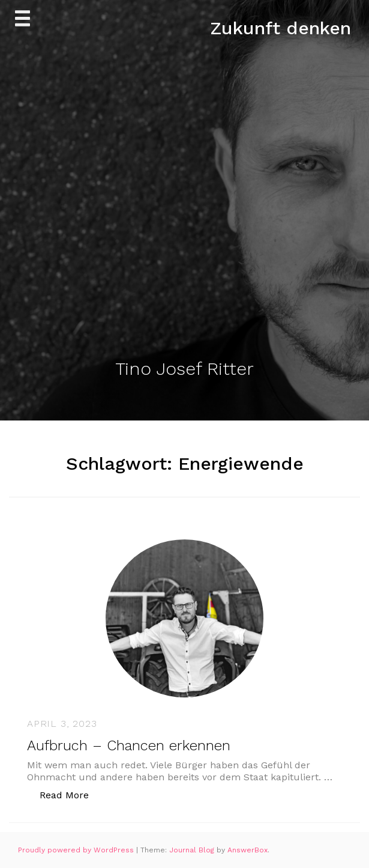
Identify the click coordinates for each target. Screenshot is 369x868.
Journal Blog (193, 850)
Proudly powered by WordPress (77, 850)
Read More (70, 794)
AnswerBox (247, 850)
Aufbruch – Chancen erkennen (129, 745)
